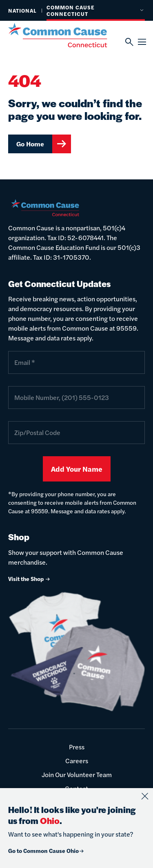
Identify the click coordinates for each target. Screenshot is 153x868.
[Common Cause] (67, 35)
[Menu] (141, 42)
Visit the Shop (29, 579)
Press (77, 747)
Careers (77, 761)
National (22, 11)
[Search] (129, 42)
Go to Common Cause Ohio (46, 850)
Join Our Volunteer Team (77, 774)
